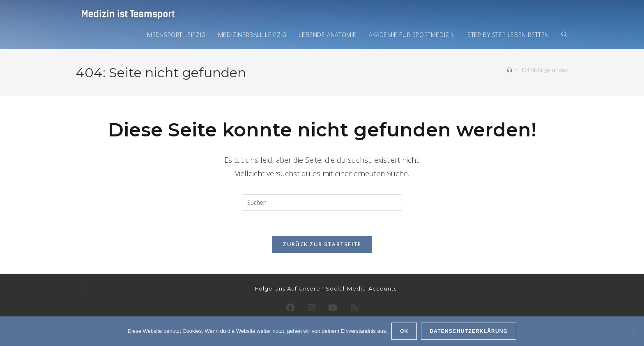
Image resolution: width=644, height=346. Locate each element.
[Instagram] (311, 308)
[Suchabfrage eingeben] (322, 203)
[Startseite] (509, 70)
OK (404, 331)
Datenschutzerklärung (469, 331)
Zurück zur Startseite (322, 244)
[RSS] (354, 308)
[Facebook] (290, 308)
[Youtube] (333, 308)
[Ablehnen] (634, 331)
